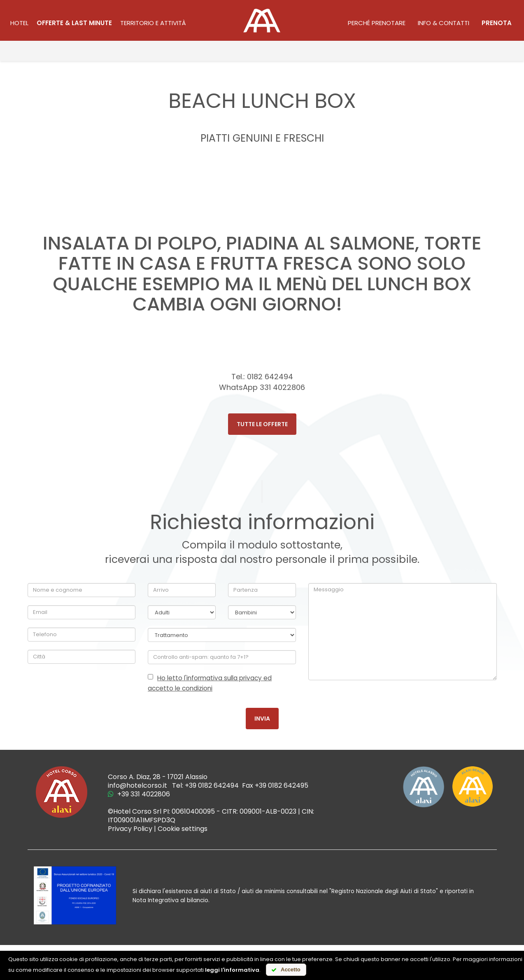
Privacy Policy (130, 829)
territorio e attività (153, 23)
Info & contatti (444, 23)
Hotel (19, 23)
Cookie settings (183, 829)
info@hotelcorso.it (137, 785)
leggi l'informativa (232, 970)
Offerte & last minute (74, 23)
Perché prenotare (377, 23)
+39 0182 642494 (212, 785)
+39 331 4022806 (139, 794)
